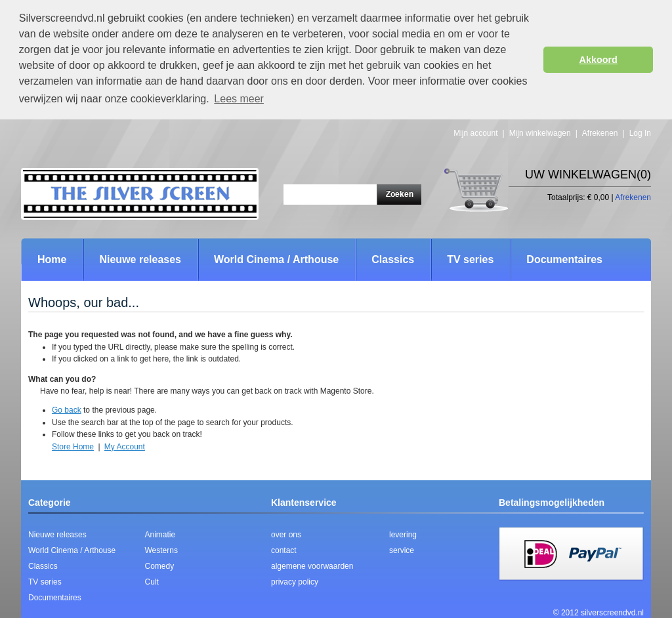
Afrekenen (600, 133)
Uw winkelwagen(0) (588, 175)
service (402, 550)
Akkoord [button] (598, 60)
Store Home (73, 447)
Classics (43, 566)
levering (403, 535)
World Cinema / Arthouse (72, 550)
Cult (152, 582)
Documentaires (55, 598)
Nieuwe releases (57, 535)
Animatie (160, 535)
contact (284, 550)
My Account (125, 447)
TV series (45, 582)
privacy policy (295, 582)
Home (52, 259)
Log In (640, 133)
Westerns (161, 550)
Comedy (160, 566)
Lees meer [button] (239, 99)
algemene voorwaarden (312, 566)
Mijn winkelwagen (540, 133)
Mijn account (475, 133)
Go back (67, 410)
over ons (286, 535)
